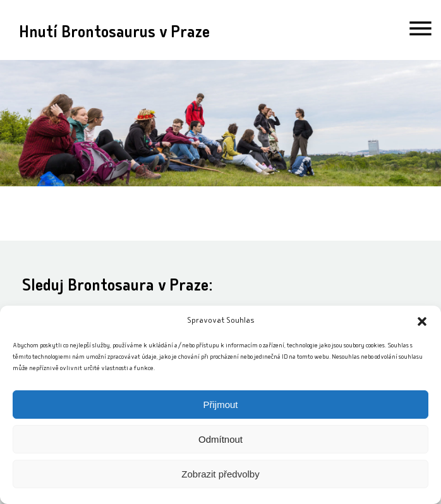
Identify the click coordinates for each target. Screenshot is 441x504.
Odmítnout (220, 439)
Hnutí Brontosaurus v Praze (114, 34)
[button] (422, 321)
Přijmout (220, 405)
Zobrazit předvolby (220, 474)
